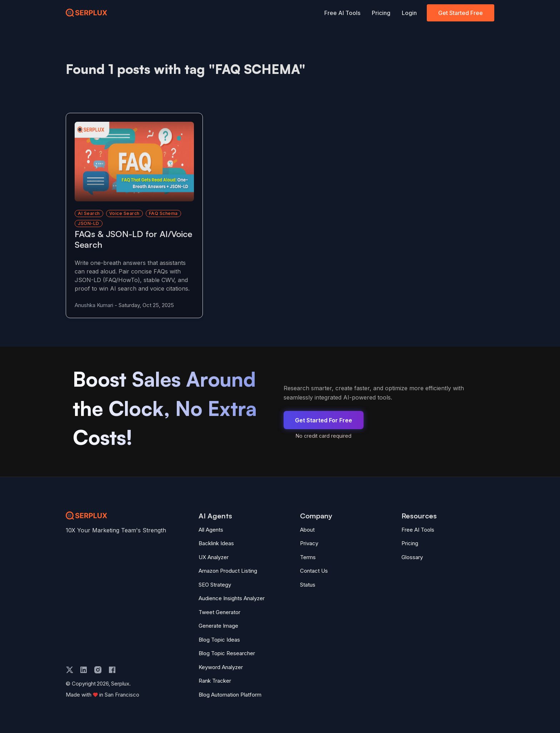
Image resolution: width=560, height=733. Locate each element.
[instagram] (98, 670)
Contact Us (314, 571)
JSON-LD (89, 223)
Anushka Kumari (94, 305)
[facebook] (112, 670)
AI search (89, 213)
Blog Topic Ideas (219, 640)
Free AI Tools (342, 13)
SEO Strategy (215, 585)
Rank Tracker (215, 681)
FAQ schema (163, 213)
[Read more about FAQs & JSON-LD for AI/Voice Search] (134, 162)
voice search (124, 213)
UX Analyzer (214, 557)
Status (308, 585)
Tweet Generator (219, 612)
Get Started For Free (324, 420)
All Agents (211, 530)
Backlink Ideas (216, 543)
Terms (308, 557)
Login (409, 13)
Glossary (412, 557)
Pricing (381, 13)
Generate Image (218, 626)
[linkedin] (84, 670)
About (307, 530)
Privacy (309, 543)
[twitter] (70, 670)
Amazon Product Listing (228, 571)
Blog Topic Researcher (227, 653)
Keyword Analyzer (221, 667)
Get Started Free (461, 13)
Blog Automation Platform (230, 695)
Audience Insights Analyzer (232, 598)
